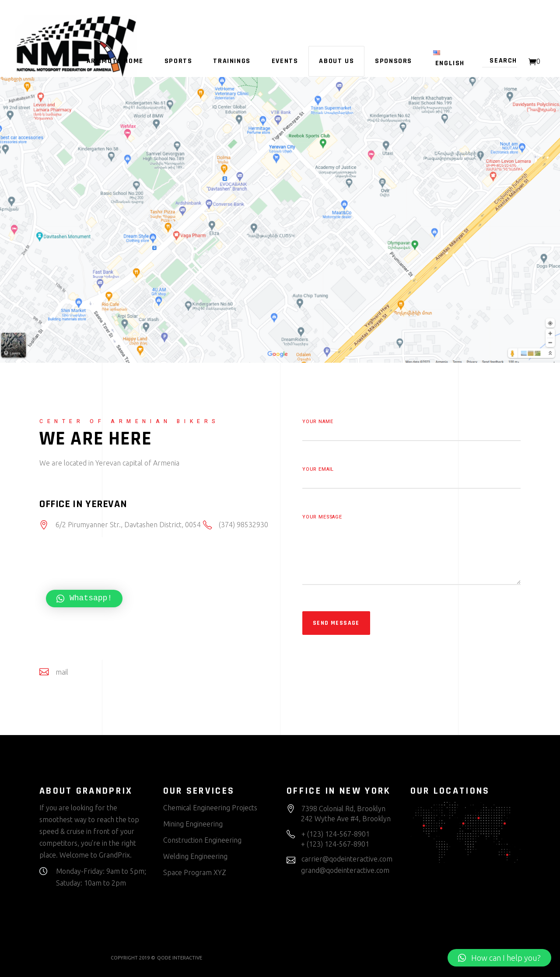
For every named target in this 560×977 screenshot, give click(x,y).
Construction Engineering (202, 840)
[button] (499, 958)
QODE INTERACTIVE (180, 958)
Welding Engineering (195, 856)
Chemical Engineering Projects (210, 808)
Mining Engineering (193, 824)
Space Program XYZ (195, 872)
